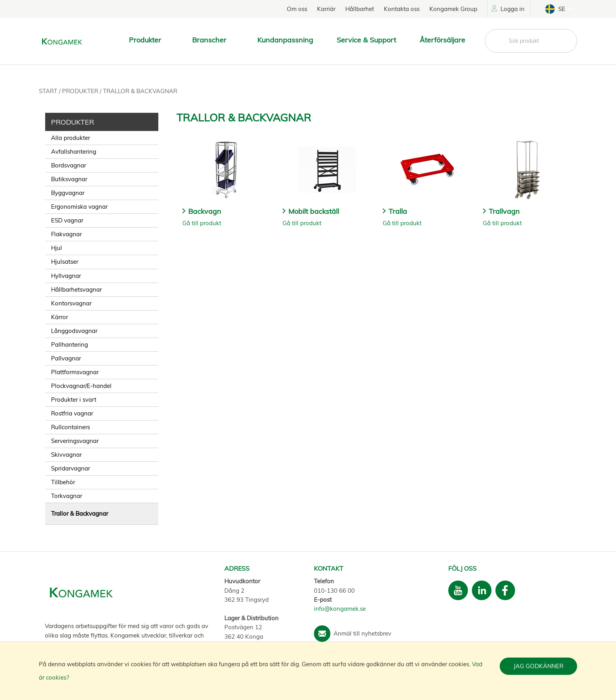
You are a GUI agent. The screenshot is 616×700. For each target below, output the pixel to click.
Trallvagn (504, 211)
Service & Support (366, 40)
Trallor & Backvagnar (140, 91)
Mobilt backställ (314, 211)
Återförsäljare (442, 40)
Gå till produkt (202, 223)
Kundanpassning (285, 40)
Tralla (398, 211)
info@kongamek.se (340, 609)
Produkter (81, 91)
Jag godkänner (538, 666)
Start (49, 91)
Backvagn (205, 211)
